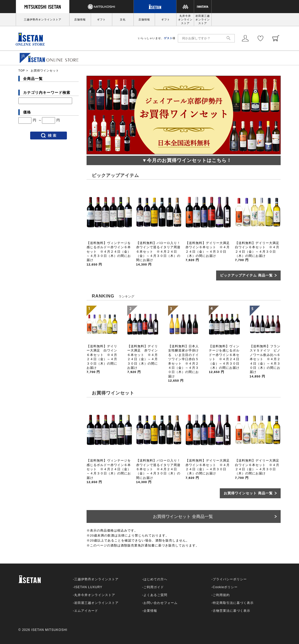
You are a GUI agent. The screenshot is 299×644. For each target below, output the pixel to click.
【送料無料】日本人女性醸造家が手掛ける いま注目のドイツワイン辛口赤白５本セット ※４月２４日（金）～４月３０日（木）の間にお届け (183, 363)
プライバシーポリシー (230, 579)
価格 (27, 112)
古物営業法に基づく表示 (231, 611)
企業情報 (150, 611)
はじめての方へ (155, 579)
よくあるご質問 (155, 595)
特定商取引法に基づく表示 (233, 603)
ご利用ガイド (154, 587)
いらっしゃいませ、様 (157, 38)
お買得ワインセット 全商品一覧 (183, 516)
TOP (22, 71)
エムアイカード (86, 611)
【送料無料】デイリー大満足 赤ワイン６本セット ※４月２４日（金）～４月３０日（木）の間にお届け (209, 251)
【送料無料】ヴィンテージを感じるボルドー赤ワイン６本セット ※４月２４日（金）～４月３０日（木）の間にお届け (224, 359)
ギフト (101, 20)
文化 (123, 20)
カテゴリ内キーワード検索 (47, 93)
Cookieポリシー (225, 587)
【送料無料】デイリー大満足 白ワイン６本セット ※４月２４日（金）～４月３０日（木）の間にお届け (259, 251)
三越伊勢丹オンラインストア (43, 20)
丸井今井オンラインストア (185, 20)
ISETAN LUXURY (88, 587)
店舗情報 (80, 20)
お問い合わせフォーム (161, 603)
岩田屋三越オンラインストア (203, 20)
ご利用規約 (221, 595)
